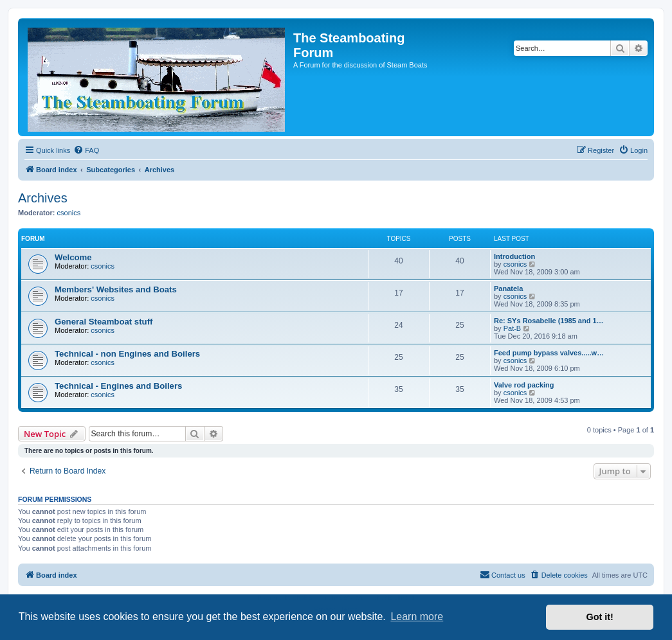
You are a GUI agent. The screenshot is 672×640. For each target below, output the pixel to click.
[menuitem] (86, 150)
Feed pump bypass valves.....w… (549, 353)
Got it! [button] (600, 617)
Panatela (508, 289)
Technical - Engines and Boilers (118, 386)
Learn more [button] (417, 617)
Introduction (514, 256)
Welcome (73, 257)
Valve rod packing (524, 385)
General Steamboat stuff (104, 322)
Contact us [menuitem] (503, 574)
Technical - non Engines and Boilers (127, 354)
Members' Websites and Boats (116, 289)
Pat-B (513, 328)
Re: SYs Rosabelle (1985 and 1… (549, 321)
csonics (69, 213)
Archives (43, 198)
